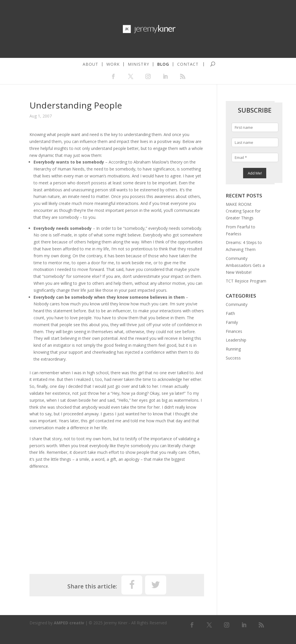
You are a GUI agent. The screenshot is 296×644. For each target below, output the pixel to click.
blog (163, 64)
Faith (230, 313)
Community (237, 304)
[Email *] (255, 157)
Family (232, 322)
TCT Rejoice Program (246, 281)
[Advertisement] (117, 519)
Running (233, 349)
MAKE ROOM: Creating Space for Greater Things (243, 211)
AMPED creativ (69, 623)
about (90, 64)
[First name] (255, 127)
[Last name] (255, 142)
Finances (234, 331)
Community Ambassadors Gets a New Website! (245, 265)
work (113, 64)
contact (188, 64)
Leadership (236, 340)
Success (233, 358)
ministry (138, 64)
